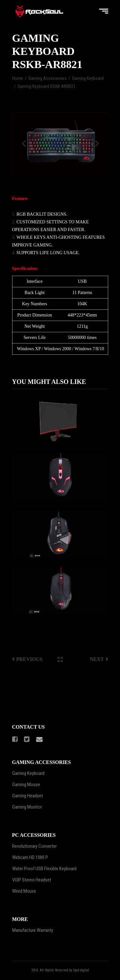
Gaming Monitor (27, 807)
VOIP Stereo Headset (32, 880)
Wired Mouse (24, 891)
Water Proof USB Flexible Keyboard (44, 869)
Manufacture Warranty (33, 930)
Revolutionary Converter (34, 846)
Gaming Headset (28, 796)
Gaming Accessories (48, 78)
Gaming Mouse (26, 785)
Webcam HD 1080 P (30, 857)
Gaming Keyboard (88, 78)
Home (18, 78)
